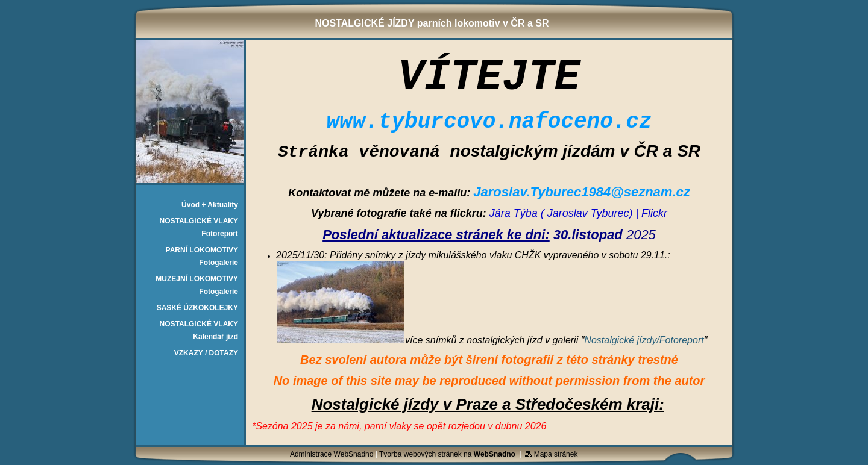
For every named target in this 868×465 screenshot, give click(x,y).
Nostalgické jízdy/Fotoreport (644, 340)
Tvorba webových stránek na (447, 454)
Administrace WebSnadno (332, 454)
